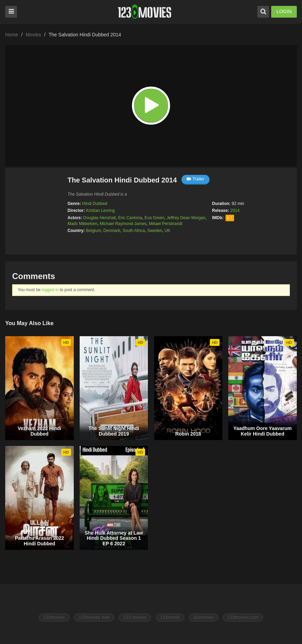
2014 (235, 211)
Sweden (155, 231)
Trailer (196, 179)
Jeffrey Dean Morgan (186, 218)
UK (167, 231)
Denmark (112, 231)
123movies (54, 617)
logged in (50, 290)
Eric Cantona (130, 218)
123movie (170, 617)
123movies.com (243, 617)
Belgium (93, 231)
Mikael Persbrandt (166, 224)
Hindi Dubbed (95, 204)
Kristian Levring (100, 211)
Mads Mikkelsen (82, 224)
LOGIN (284, 11)
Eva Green (154, 218)
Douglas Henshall (99, 218)
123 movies (135, 617)
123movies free (94, 617)
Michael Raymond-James (123, 224)
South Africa (134, 231)
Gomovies (204, 617)
